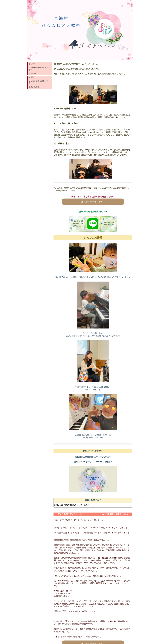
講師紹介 (32, 74)
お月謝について (35, 77)
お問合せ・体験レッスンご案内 (39, 69)
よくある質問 (34, 87)
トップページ (34, 64)
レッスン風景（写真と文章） (38, 82)
